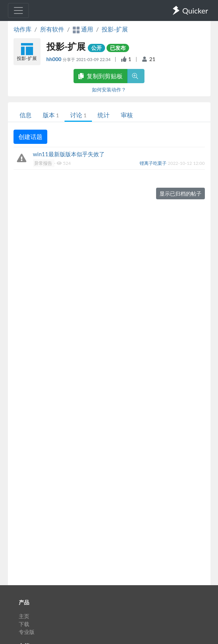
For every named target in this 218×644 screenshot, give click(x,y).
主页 (24, 616)
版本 (51, 115)
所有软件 (52, 29)
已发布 (118, 48)
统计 (104, 115)
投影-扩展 (115, 29)
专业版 (27, 632)
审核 (127, 115)
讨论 (78, 115)
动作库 (23, 29)
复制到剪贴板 (101, 76)
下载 (24, 624)
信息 (26, 115)
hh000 (55, 59)
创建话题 (30, 137)
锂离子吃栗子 (154, 163)
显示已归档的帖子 (180, 193)
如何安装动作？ (109, 90)
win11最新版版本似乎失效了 (69, 154)
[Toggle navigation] (18, 10)
